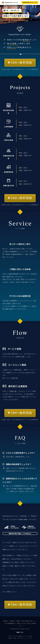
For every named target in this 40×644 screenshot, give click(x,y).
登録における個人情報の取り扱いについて (18, 69)
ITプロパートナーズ (13, 636)
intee (31, 636)
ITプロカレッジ (22, 638)
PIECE (15, 638)
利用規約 (4, 69)
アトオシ (30, 638)
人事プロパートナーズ (24, 636)
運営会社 (6, 621)
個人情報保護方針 (34, 69)
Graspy (10, 638)
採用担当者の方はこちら (30, 2)
